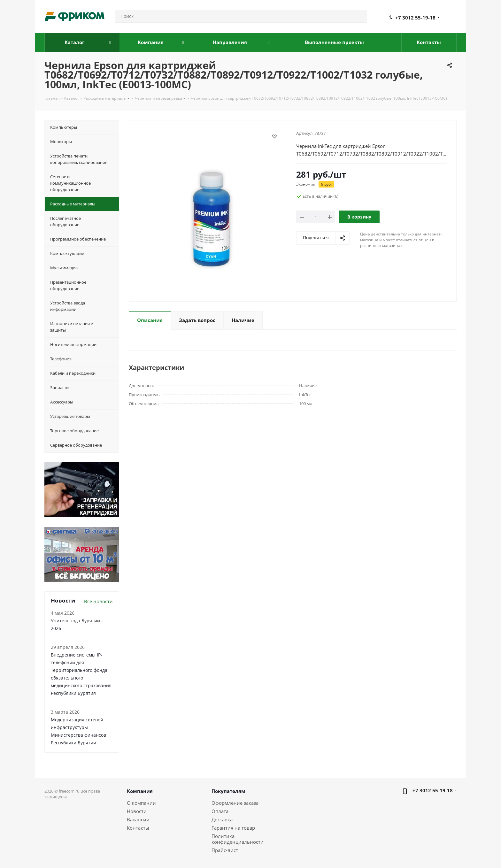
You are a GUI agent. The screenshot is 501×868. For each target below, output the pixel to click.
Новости (137, 811)
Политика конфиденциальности (238, 839)
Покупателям (228, 791)
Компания (140, 791)
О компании (141, 803)
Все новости (98, 601)
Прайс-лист (225, 850)
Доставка (222, 819)
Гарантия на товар (233, 828)
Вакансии (138, 819)
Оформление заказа (235, 803)
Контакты (138, 828)
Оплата (220, 811)
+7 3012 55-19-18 (415, 18)
